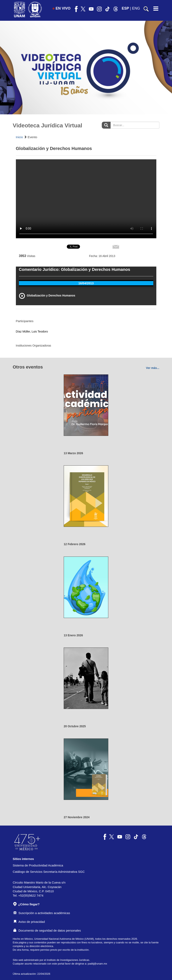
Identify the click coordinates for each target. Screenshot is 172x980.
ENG (136, 8)
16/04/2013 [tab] (86, 283)
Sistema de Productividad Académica (38, 865)
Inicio (19, 137)
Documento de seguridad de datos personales (47, 930)
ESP (125, 8)
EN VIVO (61, 8)
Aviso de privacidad (29, 922)
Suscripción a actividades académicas (42, 913)
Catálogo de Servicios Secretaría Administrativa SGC (49, 872)
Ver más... (153, 368)
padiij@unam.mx (97, 964)
